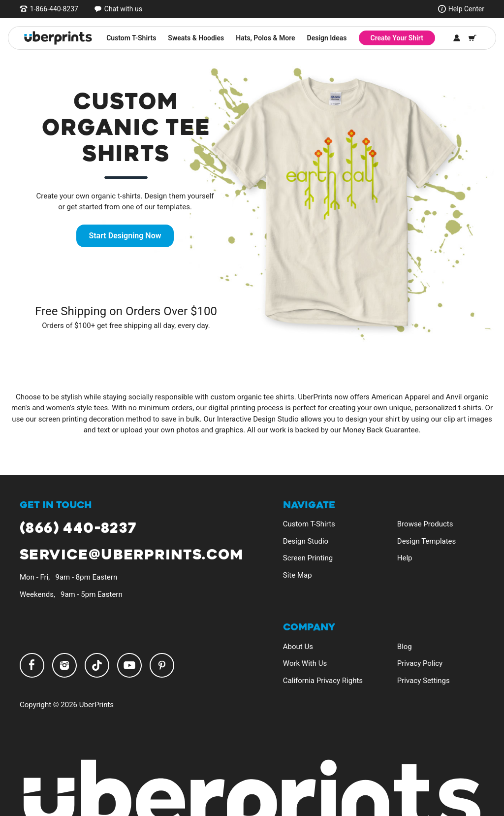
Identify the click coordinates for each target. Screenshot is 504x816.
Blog (405, 647)
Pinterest (162, 665)
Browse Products (425, 524)
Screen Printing (308, 558)
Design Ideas (327, 38)
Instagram (64, 665)
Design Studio (306, 541)
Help (405, 558)
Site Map (298, 575)
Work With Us (305, 663)
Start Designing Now (125, 236)
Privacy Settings (424, 681)
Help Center (466, 9)
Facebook (32, 665)
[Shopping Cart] (472, 38)
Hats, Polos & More (265, 38)
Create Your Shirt (397, 38)
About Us (298, 647)
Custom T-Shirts (131, 38)
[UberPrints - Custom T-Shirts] (58, 38)
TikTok (97, 665)
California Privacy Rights (323, 681)
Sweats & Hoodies (196, 38)
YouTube (129, 665)
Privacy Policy (420, 663)
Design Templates (427, 541)
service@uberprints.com (132, 555)
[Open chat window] (118, 9)
